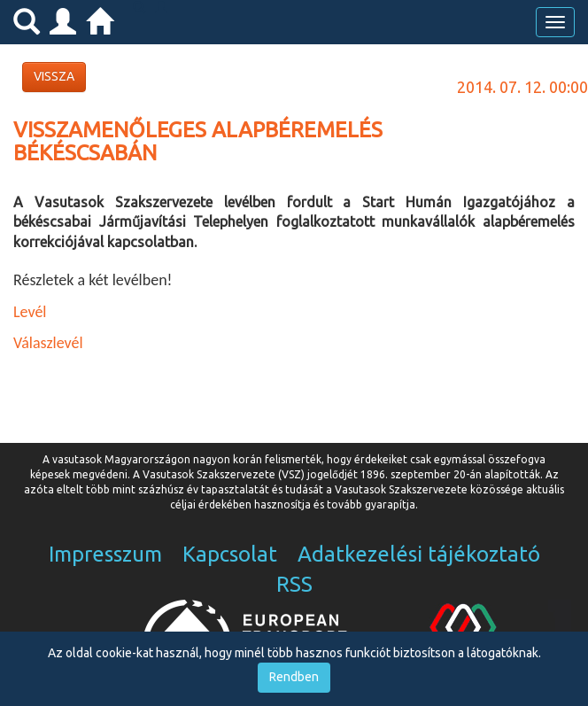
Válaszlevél (48, 343)
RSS (294, 584)
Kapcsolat (230, 554)
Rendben (294, 677)
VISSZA (54, 76)
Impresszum (105, 554)
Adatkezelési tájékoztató (419, 554)
